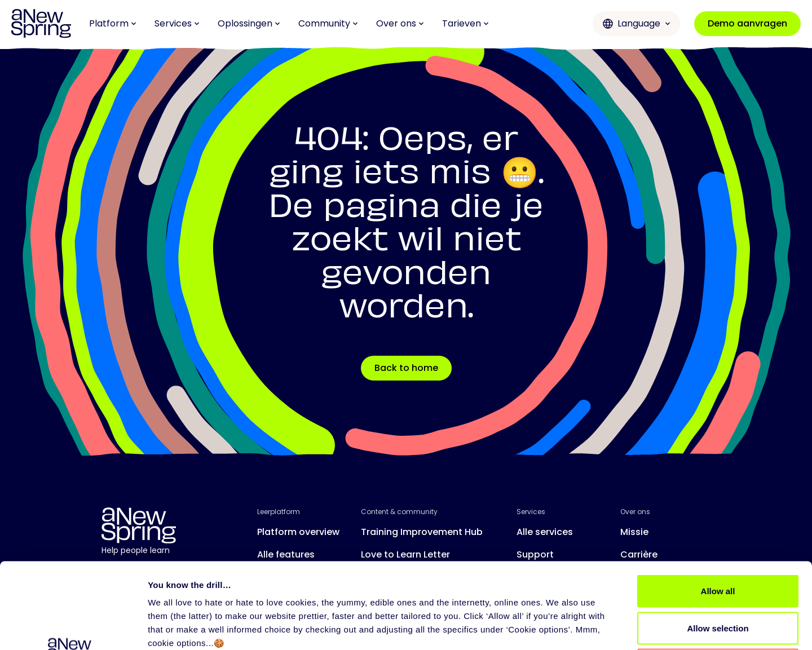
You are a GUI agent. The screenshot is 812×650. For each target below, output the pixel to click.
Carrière (639, 554)
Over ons (400, 23)
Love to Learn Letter (405, 554)
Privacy (271, 636)
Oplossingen (249, 23)
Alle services (545, 532)
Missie (634, 532)
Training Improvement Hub (422, 532)
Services (177, 23)
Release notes (290, 577)
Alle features (286, 554)
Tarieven (465, 23)
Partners (536, 577)
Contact (640, 577)
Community (328, 23)
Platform (113, 23)
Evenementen (392, 577)
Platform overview (298, 532)
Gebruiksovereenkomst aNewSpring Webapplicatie (574, 636)
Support (535, 554)
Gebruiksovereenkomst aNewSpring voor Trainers (385, 636)
